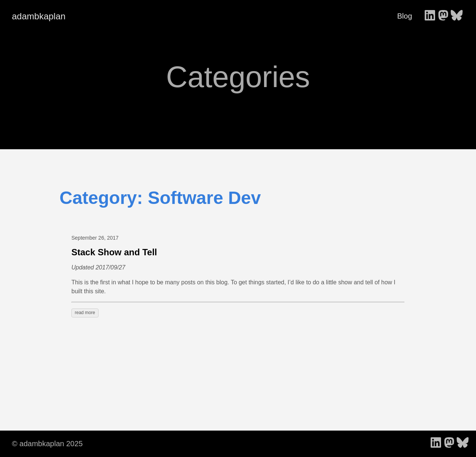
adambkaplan (39, 16)
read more (85, 313)
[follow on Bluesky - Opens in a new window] (457, 16)
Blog (405, 16)
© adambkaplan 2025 (47, 444)
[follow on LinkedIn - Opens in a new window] (430, 16)
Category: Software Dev (160, 198)
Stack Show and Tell (114, 252)
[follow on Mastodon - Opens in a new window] (443, 16)
